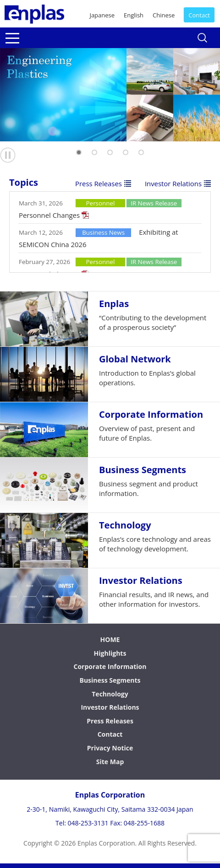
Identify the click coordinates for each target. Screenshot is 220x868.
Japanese (102, 15)
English (134, 15)
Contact (199, 15)
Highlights (110, 653)
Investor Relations (173, 183)
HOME (110, 639)
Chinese (164, 15)
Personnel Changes (49, 215)
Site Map (110, 762)
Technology (110, 694)
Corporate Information (110, 666)
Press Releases (99, 183)
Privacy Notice (110, 748)
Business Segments (110, 680)
